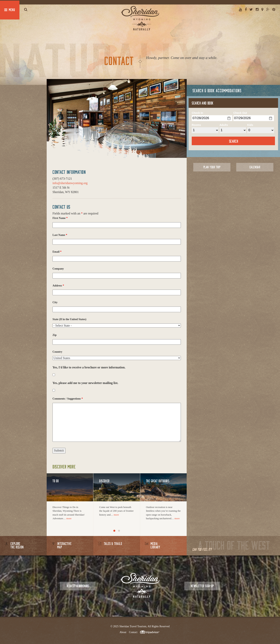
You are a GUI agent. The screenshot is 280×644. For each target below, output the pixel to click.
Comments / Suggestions (68, 399)
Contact (133, 632)
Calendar (255, 167)
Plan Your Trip (212, 167)
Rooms (196, 125)
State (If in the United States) (69, 319)
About (123, 632)
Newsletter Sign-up (202, 586)
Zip (55, 335)
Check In (197, 113)
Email (57, 252)
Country (57, 352)
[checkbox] (54, 375)
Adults (224, 125)
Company (58, 269)
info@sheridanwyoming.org (70, 183)
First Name (60, 218)
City (55, 302)
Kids (250, 125)
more (69, 518)
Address (58, 286)
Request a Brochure (78, 586)
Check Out (240, 113)
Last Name (60, 235)
